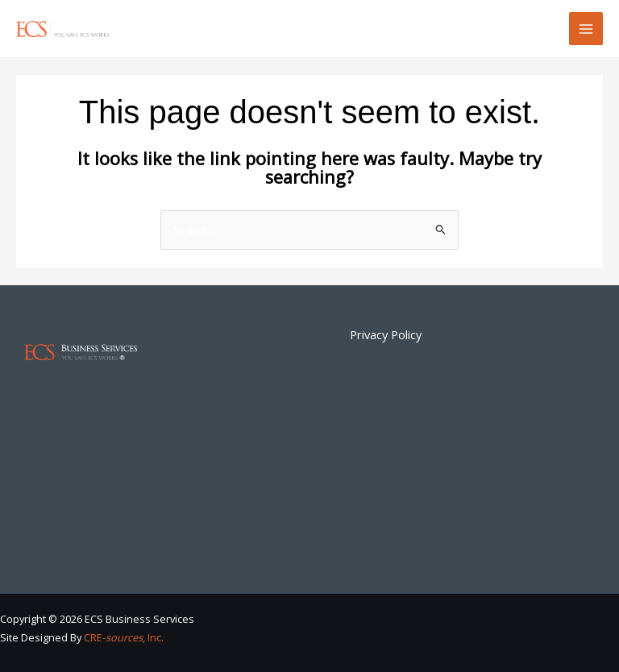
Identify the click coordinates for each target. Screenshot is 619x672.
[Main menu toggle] (586, 29)
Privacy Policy (386, 334)
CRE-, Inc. (124, 637)
